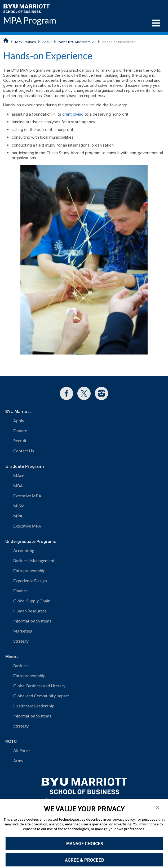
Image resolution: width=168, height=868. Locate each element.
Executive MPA (27, 526)
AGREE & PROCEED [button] (84, 860)
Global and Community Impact (41, 696)
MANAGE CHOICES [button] (84, 844)
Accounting (24, 550)
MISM (19, 506)
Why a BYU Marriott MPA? (77, 42)
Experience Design (30, 581)
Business (21, 665)
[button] (157, 807)
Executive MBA (27, 496)
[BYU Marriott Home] (26, 8)
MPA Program (30, 20)
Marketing (23, 631)
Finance (20, 591)
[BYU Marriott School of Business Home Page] (6, 40)
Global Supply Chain (32, 601)
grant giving (73, 114)
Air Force (21, 750)
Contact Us (24, 451)
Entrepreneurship (29, 571)
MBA (18, 486)
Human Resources (30, 611)
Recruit (20, 441)
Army (18, 760)
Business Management (34, 560)
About (47, 42)
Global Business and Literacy (39, 686)
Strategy (21, 641)
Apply (19, 421)
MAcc (19, 476)
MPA (18, 516)
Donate (20, 431)
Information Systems (32, 621)
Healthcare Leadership (34, 706)
